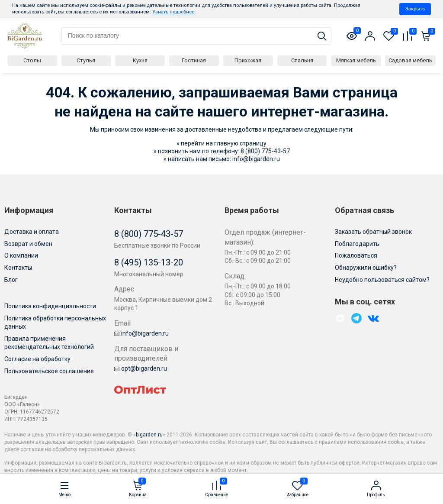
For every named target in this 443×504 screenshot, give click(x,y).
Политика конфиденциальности (50, 306)
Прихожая (248, 60)
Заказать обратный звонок (373, 232)
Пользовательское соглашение (49, 371)
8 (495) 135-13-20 (149, 262)
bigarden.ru (149, 435)
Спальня (302, 60)
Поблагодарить (357, 244)
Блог (11, 280)
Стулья (86, 60)
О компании (21, 255)
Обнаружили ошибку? (366, 268)
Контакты (18, 268)
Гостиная (194, 60)
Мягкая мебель (356, 60)
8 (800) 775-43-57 (265, 151)
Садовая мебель (410, 60)
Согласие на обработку (37, 359)
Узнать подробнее (173, 12)
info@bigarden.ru (256, 159)
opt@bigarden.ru (141, 368)
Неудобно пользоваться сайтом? (382, 280)
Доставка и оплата (32, 232)
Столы (32, 60)
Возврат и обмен (28, 244)
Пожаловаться (356, 255)
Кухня (140, 60)
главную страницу (240, 143)
